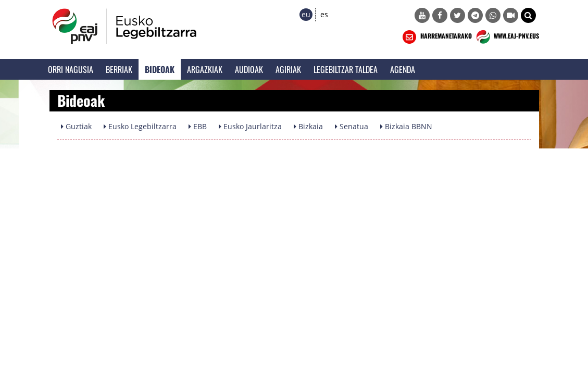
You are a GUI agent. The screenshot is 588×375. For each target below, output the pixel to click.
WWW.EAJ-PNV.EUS (506, 37)
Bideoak (160, 69)
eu (306, 14)
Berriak (119, 69)
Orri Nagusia (71, 69)
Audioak (249, 69)
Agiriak (288, 69)
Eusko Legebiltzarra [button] (140, 126)
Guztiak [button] (76, 126)
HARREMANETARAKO (436, 37)
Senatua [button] (352, 126)
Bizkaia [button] (308, 126)
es (324, 14)
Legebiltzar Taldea (346, 69)
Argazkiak (205, 69)
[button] (528, 15)
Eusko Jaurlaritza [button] (250, 126)
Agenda (403, 69)
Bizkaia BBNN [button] (406, 126)
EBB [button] (198, 126)
